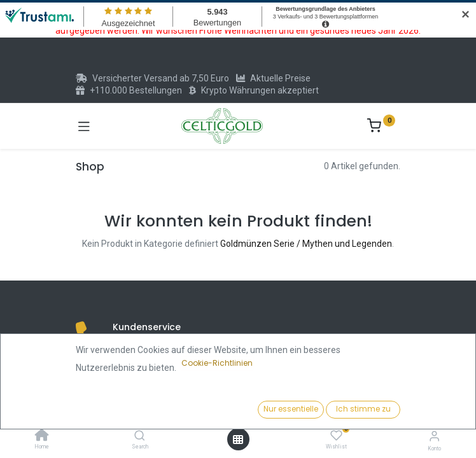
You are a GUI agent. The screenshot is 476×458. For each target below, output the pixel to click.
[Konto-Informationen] (434, 436)
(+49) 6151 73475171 (168, 347)
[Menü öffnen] (238, 440)
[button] (365, 410)
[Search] (140, 436)
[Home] (42, 436)
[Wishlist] (336, 436)
